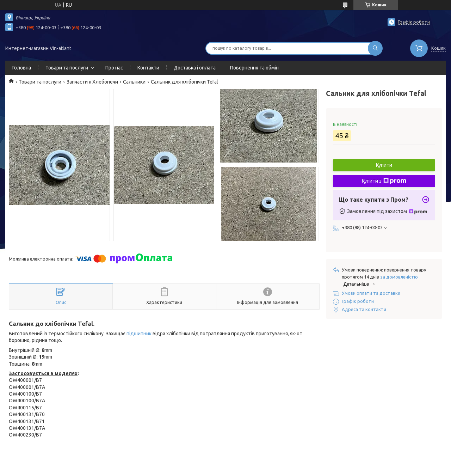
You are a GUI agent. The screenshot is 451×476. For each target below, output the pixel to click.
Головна (22, 68)
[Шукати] (375, 48)
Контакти (148, 68)
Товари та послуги (67, 68)
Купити (384, 165)
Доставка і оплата (195, 68)
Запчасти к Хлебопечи (92, 82)
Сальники (134, 82)
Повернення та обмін (254, 68)
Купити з (384, 181)
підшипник (139, 334)
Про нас (114, 68)
